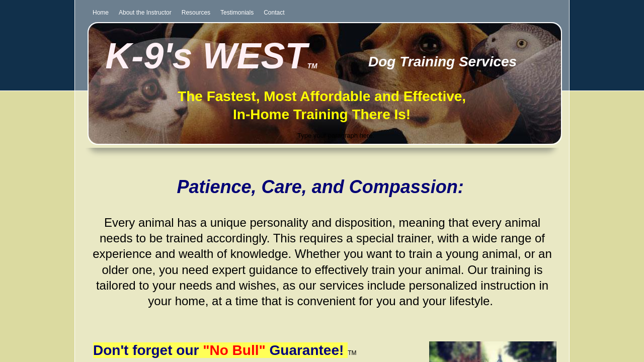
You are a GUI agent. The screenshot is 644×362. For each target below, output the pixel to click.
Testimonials (237, 13)
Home (101, 13)
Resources (196, 13)
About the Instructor (145, 13)
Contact (274, 13)
